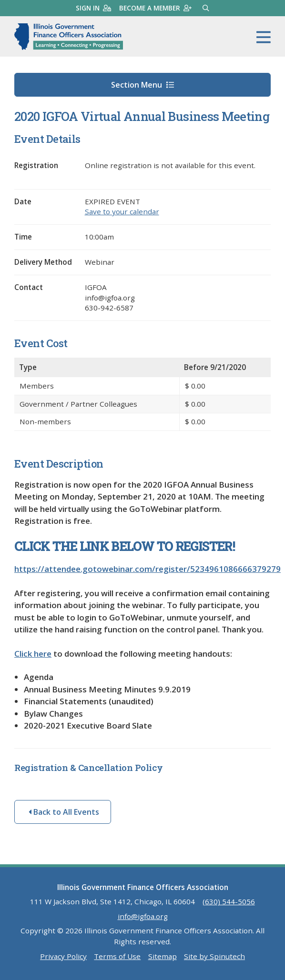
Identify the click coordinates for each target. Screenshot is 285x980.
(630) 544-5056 (229, 901)
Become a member (155, 8)
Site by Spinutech (214, 956)
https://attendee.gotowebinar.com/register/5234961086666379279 (148, 569)
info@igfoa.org (143, 916)
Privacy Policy (63, 956)
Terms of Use (117, 956)
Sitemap (163, 956)
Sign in (93, 8)
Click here (33, 654)
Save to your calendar (122, 211)
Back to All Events (64, 812)
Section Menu (142, 85)
